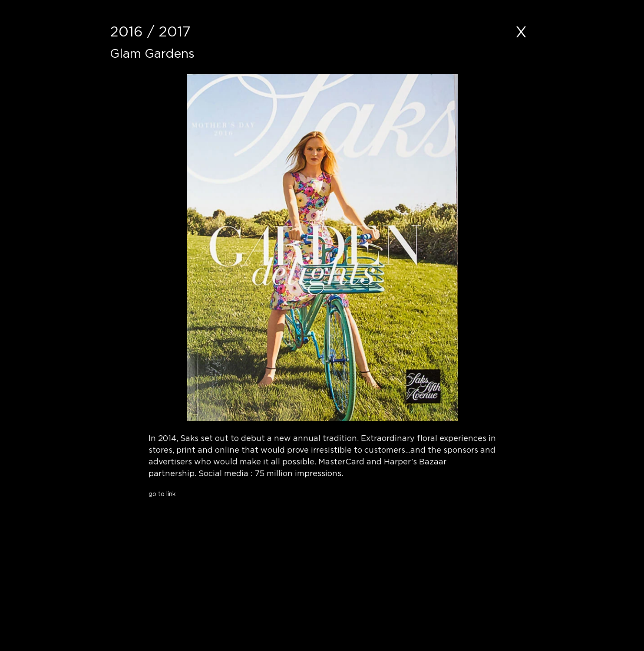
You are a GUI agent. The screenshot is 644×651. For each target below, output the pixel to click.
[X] (521, 32)
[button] (216, 510)
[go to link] (216, 494)
